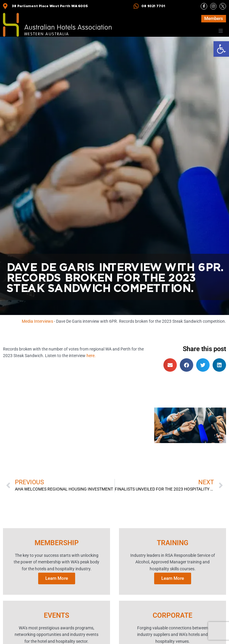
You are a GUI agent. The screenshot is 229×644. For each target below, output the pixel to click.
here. (91, 356)
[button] (221, 49)
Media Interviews (37, 321)
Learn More (57, 578)
